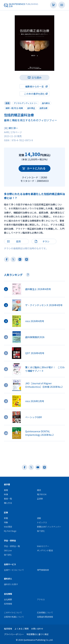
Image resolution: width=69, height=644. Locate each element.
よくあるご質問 (22, 629)
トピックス (42, 522)
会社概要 (8, 599)
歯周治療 (43, 108)
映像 (6, 494)
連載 (39, 518)
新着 (6, 518)
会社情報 (8, 594)
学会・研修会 (10, 540)
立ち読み (36, 77)
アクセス (41, 599)
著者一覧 (8, 499)
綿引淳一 (13, 128)
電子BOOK (42, 494)
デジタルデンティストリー (26, 103)
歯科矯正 (31, 108)
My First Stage (10, 531)
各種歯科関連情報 (45, 617)
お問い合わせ (37, 629)
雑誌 (39, 490)
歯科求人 (8, 579)
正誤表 (40, 499)
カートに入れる (36, 168)
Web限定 (8, 527)
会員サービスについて (14, 570)
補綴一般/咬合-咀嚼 (14, 108)
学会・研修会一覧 (12, 546)
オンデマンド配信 (45, 550)
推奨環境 (8, 629)
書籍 (7, 103)
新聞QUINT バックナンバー (49, 527)
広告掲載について (45, 612)
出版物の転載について (14, 617)
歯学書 (7, 484)
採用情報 (8, 604)
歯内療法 (46, 103)
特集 (6, 522)
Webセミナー (43, 546)
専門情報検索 (43, 570)
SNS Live (8, 550)
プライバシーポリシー (14, 634)
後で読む (41, 531)
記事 (6, 512)
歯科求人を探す (11, 584)
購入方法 (8, 503)
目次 (18, 241)
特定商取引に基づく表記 (37, 634)
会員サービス (10, 564)
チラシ (46, 241)
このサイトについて (13, 612)
